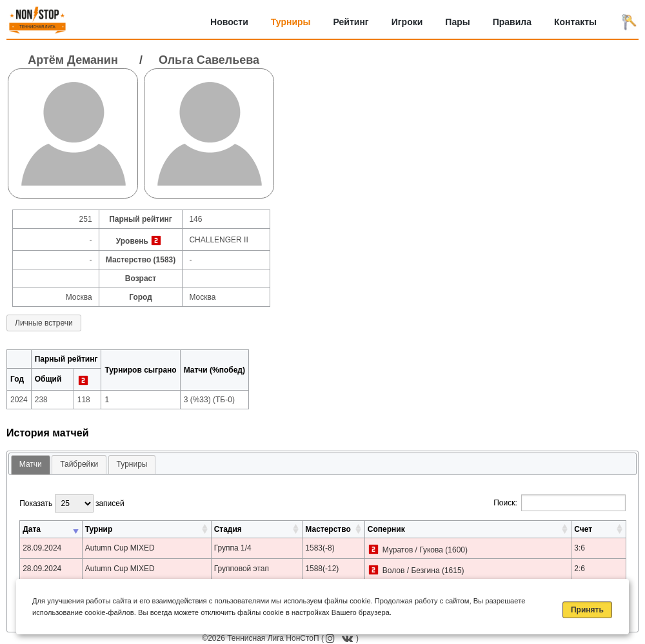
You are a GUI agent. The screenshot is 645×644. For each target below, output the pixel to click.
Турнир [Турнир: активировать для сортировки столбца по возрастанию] (99, 529)
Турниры (291, 22)
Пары (457, 22)
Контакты (575, 22)
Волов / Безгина (411, 571)
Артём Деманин (73, 60)
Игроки (407, 22)
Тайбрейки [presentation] (79, 464)
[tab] (31, 465)
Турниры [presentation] (132, 464)
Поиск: (560, 503)
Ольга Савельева (209, 60)
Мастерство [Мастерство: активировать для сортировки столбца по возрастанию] (328, 529)
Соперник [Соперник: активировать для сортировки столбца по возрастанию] (386, 529)
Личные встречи (44, 323)
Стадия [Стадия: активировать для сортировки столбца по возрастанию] (228, 529)
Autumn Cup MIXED (120, 548)
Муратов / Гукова (413, 550)
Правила (512, 22)
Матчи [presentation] (31, 464)
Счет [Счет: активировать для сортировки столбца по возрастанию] (583, 529)
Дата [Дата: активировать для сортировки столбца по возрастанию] (32, 529)
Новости (229, 22)
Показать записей (72, 503)
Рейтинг (351, 22)
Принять (587, 610)
